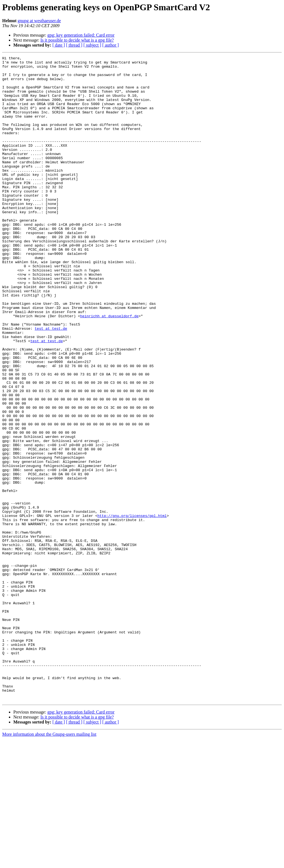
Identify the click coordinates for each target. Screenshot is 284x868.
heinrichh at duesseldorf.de (109, 368)
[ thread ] (74, 45)
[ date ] (59, 45)
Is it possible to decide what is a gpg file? (77, 40)
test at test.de (51, 383)
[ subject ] (92, 45)
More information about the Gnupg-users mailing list (49, 863)
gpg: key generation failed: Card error (81, 35)
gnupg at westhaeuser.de (39, 21)
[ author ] (111, 45)
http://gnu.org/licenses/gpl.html (132, 608)
